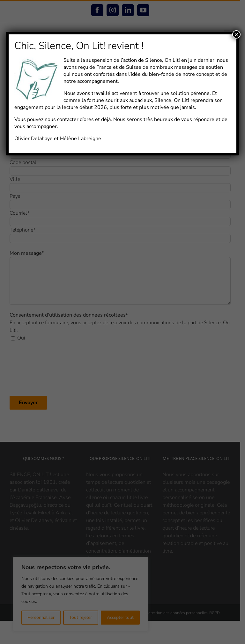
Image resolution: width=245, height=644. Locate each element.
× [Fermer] (236, 34)
